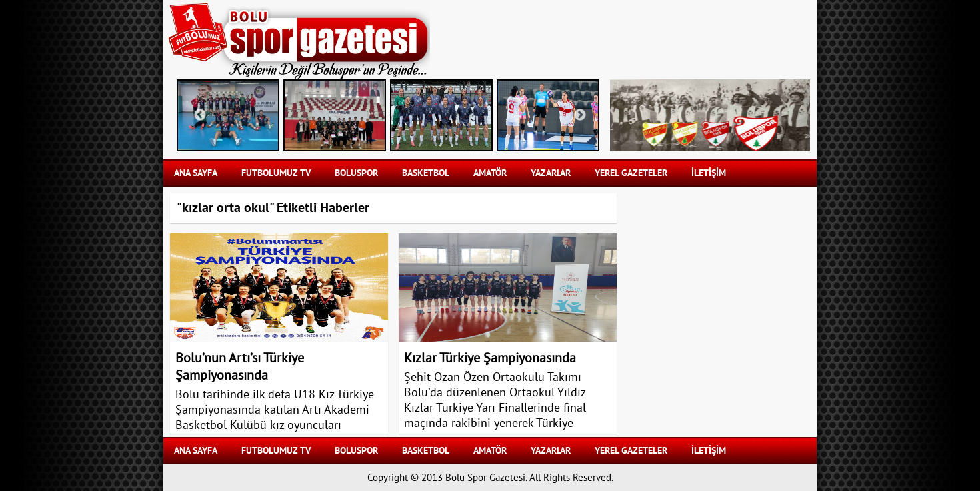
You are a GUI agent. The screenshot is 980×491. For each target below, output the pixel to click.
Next (580, 115)
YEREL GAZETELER (631, 173)
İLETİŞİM (709, 173)
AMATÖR (490, 173)
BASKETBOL (426, 173)
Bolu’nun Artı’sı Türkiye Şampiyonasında (240, 367)
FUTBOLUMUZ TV (276, 173)
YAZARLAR (551, 173)
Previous (200, 115)
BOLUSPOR (356, 173)
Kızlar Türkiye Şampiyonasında (490, 358)
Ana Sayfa (196, 173)
